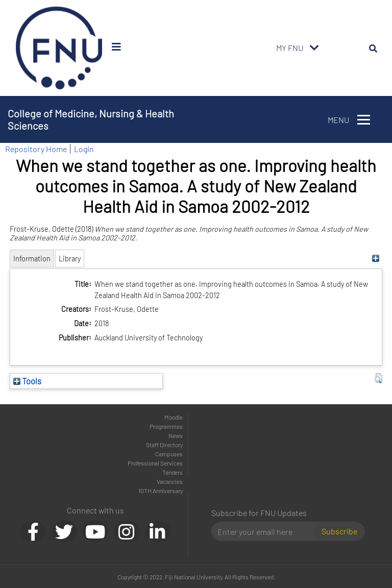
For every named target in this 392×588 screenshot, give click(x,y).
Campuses (169, 454)
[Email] (267, 531)
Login (84, 149)
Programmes (166, 426)
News (176, 435)
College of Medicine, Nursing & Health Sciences (91, 119)
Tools (27, 381)
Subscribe (339, 531)
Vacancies (170, 481)
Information (32, 259)
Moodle (174, 417)
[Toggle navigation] (314, 48)
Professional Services (155, 463)
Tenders (173, 472)
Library (70, 259)
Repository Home (36, 149)
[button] (378, 378)
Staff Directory (164, 445)
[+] (376, 259)
